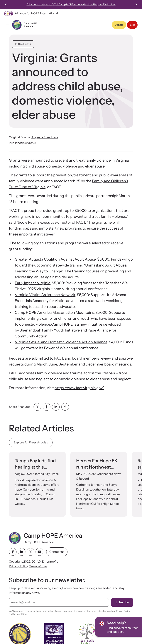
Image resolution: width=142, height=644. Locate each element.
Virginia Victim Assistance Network (45, 295)
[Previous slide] (6, 4)
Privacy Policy (18, 566)
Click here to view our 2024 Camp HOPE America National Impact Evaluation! (71, 4)
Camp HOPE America (33, 312)
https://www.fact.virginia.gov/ (79, 388)
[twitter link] (31, 552)
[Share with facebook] (47, 407)
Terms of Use (38, 566)
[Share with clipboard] (65, 407)
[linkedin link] (22, 552)
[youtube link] (39, 552)
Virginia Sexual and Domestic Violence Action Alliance (61, 342)
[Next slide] (136, 4)
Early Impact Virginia (32, 283)
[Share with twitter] (37, 407)
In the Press (23, 44)
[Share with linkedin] (56, 407)
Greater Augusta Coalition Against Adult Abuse (55, 259)
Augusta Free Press (45, 137)
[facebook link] (13, 552)
